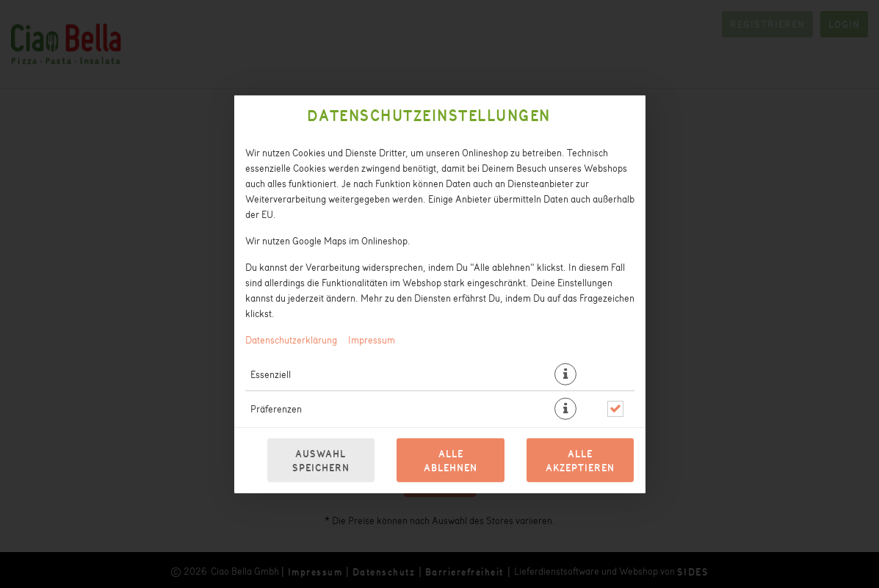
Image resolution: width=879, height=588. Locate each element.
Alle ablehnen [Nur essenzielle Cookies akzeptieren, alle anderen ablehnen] (451, 460)
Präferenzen (276, 408)
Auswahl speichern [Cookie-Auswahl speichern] (321, 460)
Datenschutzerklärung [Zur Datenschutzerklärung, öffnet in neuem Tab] (291, 339)
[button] (565, 374)
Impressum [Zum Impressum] (372, 339)
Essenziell (271, 373)
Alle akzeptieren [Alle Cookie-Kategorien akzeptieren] (580, 460)
